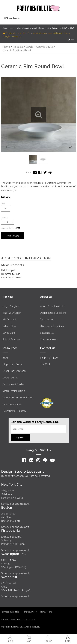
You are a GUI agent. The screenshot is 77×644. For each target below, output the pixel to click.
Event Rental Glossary (14, 411)
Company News (49, 339)
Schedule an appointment (15, 504)
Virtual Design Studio (14, 391)
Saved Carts (9, 333)
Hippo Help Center (13, 364)
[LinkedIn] (31, 460)
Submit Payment (12, 339)
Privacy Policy (30, 612)
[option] (33, 159)
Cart (29, 639)
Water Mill (9, 577)
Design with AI (10, 378)
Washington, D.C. (14, 554)
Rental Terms (46, 612)
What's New (9, 326)
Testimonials (47, 320)
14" (7, 209)
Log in (10, 639)
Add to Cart (13, 236)
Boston (7, 507)
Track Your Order (12, 313)
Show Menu (12, 18)
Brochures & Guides (14, 384)
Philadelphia (10, 531)
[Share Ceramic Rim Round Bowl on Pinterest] (50, 172)
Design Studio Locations (53, 313)
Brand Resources (12, 404)
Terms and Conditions (11, 612)
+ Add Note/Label (9, 228)
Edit (71, 39)
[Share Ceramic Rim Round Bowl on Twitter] (45, 172)
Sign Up (20, 438)
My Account (9, 320)
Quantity (5, 217)
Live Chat (45, 364)
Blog (5, 358)
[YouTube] (52, 460)
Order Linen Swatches (15, 371)
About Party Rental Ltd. (52, 306)
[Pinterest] (45, 460)
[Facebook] (24, 460)
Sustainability (47, 333)
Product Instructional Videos (18, 398)
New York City (12, 484)
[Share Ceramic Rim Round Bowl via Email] (35, 172)
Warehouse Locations (52, 326)
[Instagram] (38, 460)
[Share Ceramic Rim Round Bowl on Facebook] (40, 172)
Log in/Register (11, 306)
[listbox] (38, 159)
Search (48, 639)
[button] (38, 115)
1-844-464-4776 (49, 358)
